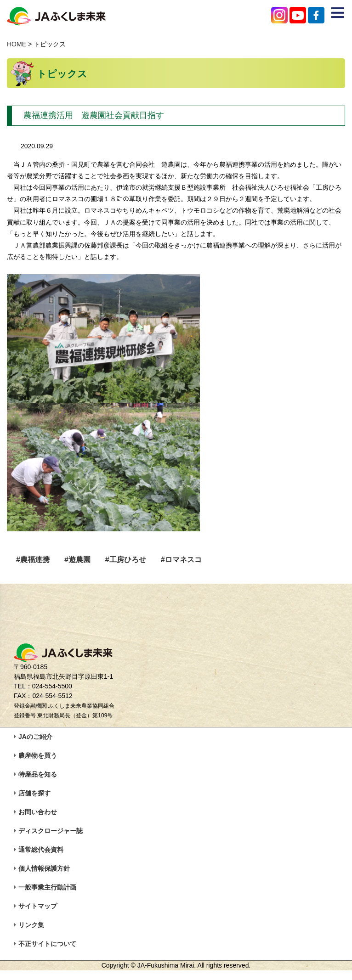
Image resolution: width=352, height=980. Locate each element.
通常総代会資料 (41, 850)
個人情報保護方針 (44, 868)
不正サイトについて (47, 944)
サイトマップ (38, 906)
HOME (17, 44)
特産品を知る (38, 774)
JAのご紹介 (35, 737)
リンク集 (31, 925)
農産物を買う (38, 755)
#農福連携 (33, 560)
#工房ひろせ (126, 560)
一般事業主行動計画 (47, 887)
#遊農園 (77, 560)
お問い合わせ (38, 812)
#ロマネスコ (181, 560)
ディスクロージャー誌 (51, 831)
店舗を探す (34, 793)
